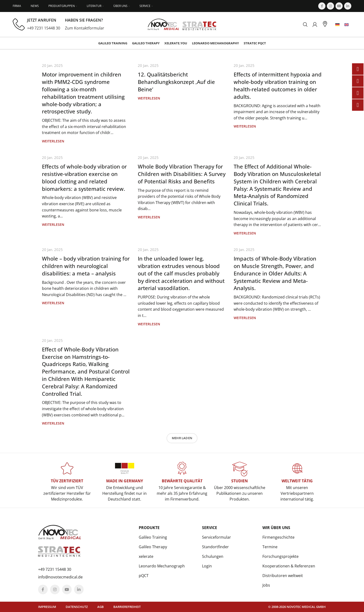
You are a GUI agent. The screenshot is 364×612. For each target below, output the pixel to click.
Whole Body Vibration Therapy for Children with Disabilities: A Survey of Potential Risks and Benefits (182, 174)
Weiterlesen (53, 141)
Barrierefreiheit (127, 607)
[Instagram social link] (330, 6)
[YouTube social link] (339, 6)
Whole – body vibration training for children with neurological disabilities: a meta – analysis (86, 266)
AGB (101, 607)
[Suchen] (305, 24)
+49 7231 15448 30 (44, 28)
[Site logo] (182, 24)
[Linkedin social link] (348, 6)
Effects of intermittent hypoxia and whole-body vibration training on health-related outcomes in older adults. (278, 85)
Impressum (47, 607)
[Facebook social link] (322, 6)
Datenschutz (77, 607)
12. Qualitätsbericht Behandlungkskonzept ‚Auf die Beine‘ (176, 82)
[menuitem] (337, 25)
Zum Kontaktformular (85, 28)
